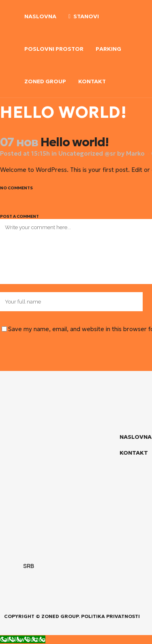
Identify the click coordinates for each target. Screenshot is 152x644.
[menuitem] (21, 566)
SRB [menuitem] (28, 566)
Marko (135, 153)
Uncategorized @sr (87, 153)
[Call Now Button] (23, 639)
